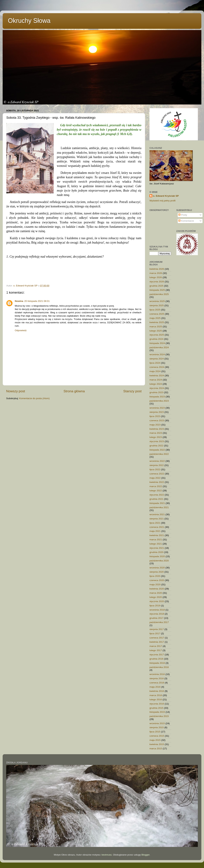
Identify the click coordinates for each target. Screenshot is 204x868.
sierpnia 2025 (157, 305)
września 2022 (157, 461)
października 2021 (159, 507)
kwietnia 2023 (157, 429)
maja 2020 (155, 584)
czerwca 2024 (157, 367)
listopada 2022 (157, 450)
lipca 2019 (155, 606)
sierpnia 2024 (157, 359)
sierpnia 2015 (157, 727)
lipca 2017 (155, 633)
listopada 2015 (157, 712)
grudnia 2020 (156, 552)
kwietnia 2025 (157, 322)
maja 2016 (155, 687)
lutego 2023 (156, 437)
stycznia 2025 (157, 335)
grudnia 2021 (156, 499)
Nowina (19, 301)
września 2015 (157, 723)
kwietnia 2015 (157, 744)
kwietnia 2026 (157, 269)
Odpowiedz (21, 330)
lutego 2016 (156, 700)
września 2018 (157, 610)
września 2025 (157, 301)
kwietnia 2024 (157, 376)
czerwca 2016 (157, 683)
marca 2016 (156, 695)
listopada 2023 (157, 397)
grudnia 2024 (156, 339)
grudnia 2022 (156, 446)
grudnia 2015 (156, 708)
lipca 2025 (155, 310)
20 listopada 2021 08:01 (37, 301)
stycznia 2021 (157, 548)
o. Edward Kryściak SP (166, 196)
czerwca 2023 (157, 420)
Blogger (145, 855)
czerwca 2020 (157, 580)
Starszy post (132, 391)
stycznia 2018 (157, 614)
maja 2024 (155, 371)
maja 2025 (155, 318)
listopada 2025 (157, 290)
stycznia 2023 (157, 441)
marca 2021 (156, 540)
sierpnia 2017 (157, 629)
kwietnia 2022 (157, 482)
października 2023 (159, 401)
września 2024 (157, 354)
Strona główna (74, 391)
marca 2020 (156, 593)
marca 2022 (156, 486)
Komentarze (186, 221)
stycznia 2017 (157, 655)
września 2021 (157, 514)
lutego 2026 (156, 277)
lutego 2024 (156, 384)
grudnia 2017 (156, 618)
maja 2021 (155, 531)
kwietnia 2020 (157, 589)
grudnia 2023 (156, 392)
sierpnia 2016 (157, 678)
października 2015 (159, 716)
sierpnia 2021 (157, 519)
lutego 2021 (156, 544)
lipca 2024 (155, 363)
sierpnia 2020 (157, 572)
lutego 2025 (156, 331)
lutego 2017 (156, 650)
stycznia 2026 (157, 282)
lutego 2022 (156, 491)
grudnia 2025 (156, 286)
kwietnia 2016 (157, 691)
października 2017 (159, 622)
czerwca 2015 (157, 736)
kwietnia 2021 (157, 535)
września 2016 (157, 674)
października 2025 (159, 294)
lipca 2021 (155, 523)
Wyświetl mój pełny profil (162, 201)
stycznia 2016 (157, 704)
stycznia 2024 (157, 388)
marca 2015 (156, 749)
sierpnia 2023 (157, 412)
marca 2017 (156, 646)
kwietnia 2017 (157, 642)
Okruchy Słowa (29, 21)
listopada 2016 (157, 663)
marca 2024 (156, 380)
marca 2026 (156, 273)
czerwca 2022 (157, 474)
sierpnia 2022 (157, 465)
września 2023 (157, 408)
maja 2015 (155, 740)
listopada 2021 (157, 503)
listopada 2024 (157, 343)
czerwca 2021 (157, 527)
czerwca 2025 (157, 314)
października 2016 (159, 667)
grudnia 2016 (156, 659)
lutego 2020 (156, 597)
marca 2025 (156, 327)
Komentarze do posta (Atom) (34, 398)
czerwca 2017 (157, 638)
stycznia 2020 (157, 601)
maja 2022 (155, 478)
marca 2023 (156, 433)
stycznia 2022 (157, 495)
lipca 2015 (155, 732)
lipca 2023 (155, 416)
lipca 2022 (155, 469)
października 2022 (159, 454)
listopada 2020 (157, 556)
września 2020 (157, 568)
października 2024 (159, 347)
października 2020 (159, 561)
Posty (183, 215)
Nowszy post (16, 391)
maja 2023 (155, 425)
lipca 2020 (155, 576)
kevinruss (107, 855)
